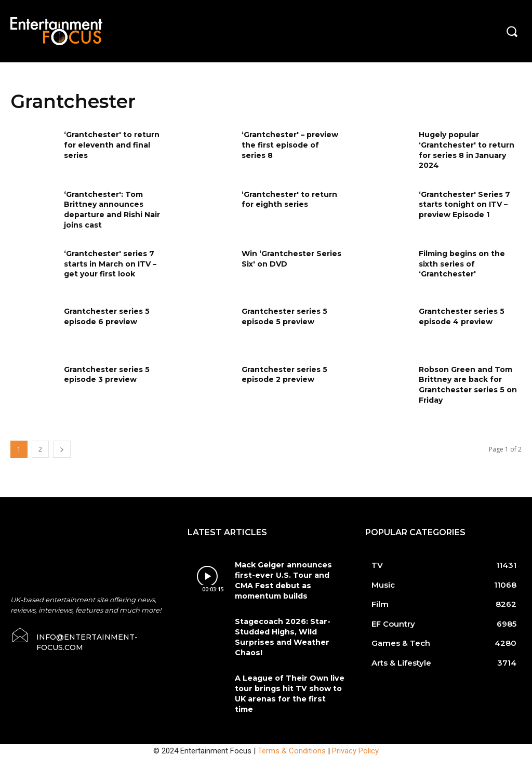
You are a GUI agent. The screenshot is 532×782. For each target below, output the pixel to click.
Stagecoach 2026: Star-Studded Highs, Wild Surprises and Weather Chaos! (278, 625)
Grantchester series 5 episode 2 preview (284, 375)
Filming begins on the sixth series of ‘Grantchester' (462, 264)
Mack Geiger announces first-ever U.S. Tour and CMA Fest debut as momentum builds (290, 574)
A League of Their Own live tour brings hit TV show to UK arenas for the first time (289, 673)
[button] (512, 31)
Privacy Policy (355, 728)
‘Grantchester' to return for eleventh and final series (112, 145)
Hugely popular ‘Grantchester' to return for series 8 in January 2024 (467, 150)
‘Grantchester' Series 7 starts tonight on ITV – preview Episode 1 (464, 204)
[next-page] (62, 449)
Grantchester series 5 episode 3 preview (107, 375)
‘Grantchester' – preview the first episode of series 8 (290, 145)
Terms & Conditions (292, 728)
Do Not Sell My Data (77, 776)
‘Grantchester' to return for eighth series (289, 200)
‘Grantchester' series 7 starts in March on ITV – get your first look (110, 264)
